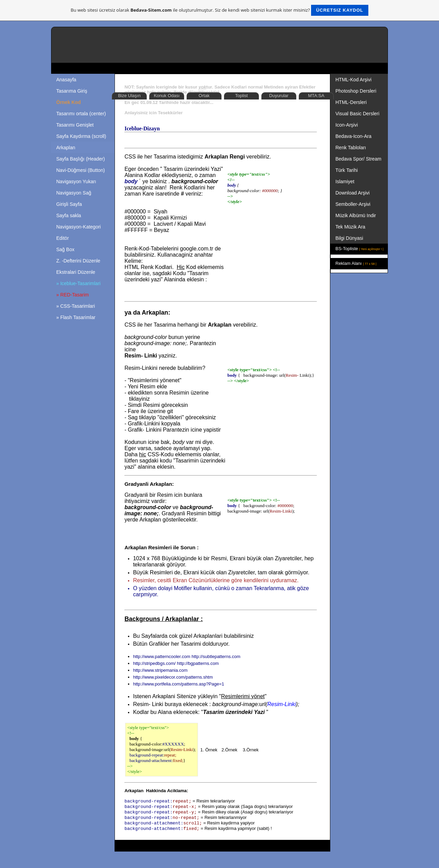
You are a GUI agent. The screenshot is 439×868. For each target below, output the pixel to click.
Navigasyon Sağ (74, 193)
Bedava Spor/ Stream (358, 159)
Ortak (204, 96)
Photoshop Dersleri (356, 91)
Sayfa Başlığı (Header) (81, 159)
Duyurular (279, 96)
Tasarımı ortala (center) (81, 114)
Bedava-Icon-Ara (354, 136)
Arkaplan (66, 148)
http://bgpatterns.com (198, 663)
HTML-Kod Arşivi (354, 80)
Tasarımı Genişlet (75, 125)
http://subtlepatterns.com (216, 656)
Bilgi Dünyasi (350, 238)
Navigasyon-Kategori (79, 227)
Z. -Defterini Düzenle (78, 261)
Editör (63, 238)
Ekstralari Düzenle (76, 272)
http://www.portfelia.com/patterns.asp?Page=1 (179, 684)
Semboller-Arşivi (354, 204)
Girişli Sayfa (69, 204)
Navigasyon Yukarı (76, 181)
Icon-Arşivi (347, 125)
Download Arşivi (353, 193)
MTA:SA (316, 96)
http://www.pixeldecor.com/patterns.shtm (173, 677)
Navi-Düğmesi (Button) (81, 170)
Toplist (242, 96)
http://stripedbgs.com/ (154, 663)
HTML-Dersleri (351, 102)
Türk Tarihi (347, 170)
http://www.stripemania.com (160, 670)
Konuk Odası (167, 96)
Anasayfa (66, 80)
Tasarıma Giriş (72, 91)
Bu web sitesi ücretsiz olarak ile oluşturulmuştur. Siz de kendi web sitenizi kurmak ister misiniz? (219, 10)
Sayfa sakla (69, 215)
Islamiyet (345, 181)
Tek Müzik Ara (351, 227)
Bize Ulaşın (129, 96)
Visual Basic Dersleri (357, 114)
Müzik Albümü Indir (356, 215)
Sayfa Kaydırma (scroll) (81, 136)
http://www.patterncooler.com (162, 656)
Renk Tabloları (351, 148)
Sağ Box (65, 249)
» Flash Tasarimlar (76, 317)
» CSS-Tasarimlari (76, 306)
